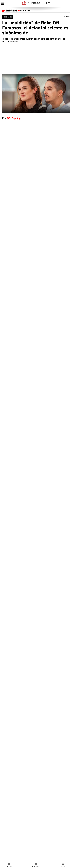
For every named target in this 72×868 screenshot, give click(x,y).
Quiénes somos (36, 826)
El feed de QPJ (22, 632)
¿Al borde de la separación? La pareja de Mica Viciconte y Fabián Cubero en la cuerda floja (38, 755)
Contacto (36, 831)
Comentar (36, 716)
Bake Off (8, 632)
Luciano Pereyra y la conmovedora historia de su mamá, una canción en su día (48, 650)
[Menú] (2, 3)
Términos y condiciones (37, 838)
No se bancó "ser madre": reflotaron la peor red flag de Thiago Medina (37, 764)
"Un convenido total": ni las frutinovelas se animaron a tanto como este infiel (39, 783)
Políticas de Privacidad (37, 842)
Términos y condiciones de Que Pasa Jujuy (21, 728)
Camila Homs (39, 632)
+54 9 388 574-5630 (30, 810)
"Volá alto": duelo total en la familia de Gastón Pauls (33, 745)
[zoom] (36, 93)
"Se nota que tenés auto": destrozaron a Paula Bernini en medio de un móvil (38, 773)
